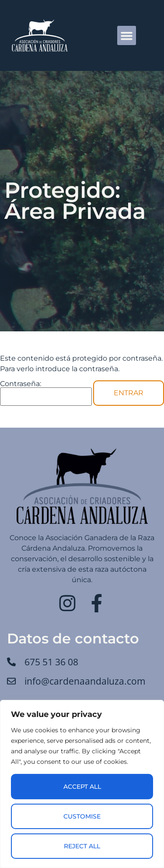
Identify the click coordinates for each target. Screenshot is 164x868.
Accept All (82, 787)
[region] (82, 784)
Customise (82, 816)
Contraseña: (46, 393)
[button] (127, 35)
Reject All (82, 846)
